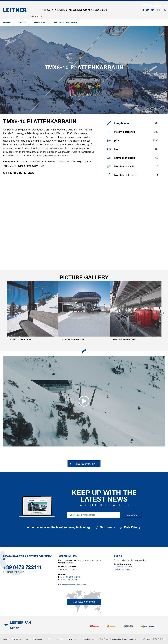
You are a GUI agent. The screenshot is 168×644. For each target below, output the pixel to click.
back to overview (85, 464)
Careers (120, 8)
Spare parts (74, 8)
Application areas (55, 8)
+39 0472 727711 (68, 569)
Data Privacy (104, 639)
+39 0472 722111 (23, 567)
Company (99, 8)
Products (38, 8)
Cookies (133, 639)
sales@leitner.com (123, 569)
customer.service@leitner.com (73, 585)
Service (87, 8)
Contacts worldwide (84, 602)
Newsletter (74, 639)
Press (109, 8)
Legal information (90, 639)
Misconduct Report (119, 639)
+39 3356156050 (72, 577)
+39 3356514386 (69, 580)
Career (60, 639)
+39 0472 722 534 (124, 567)
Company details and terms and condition (23, 639)
